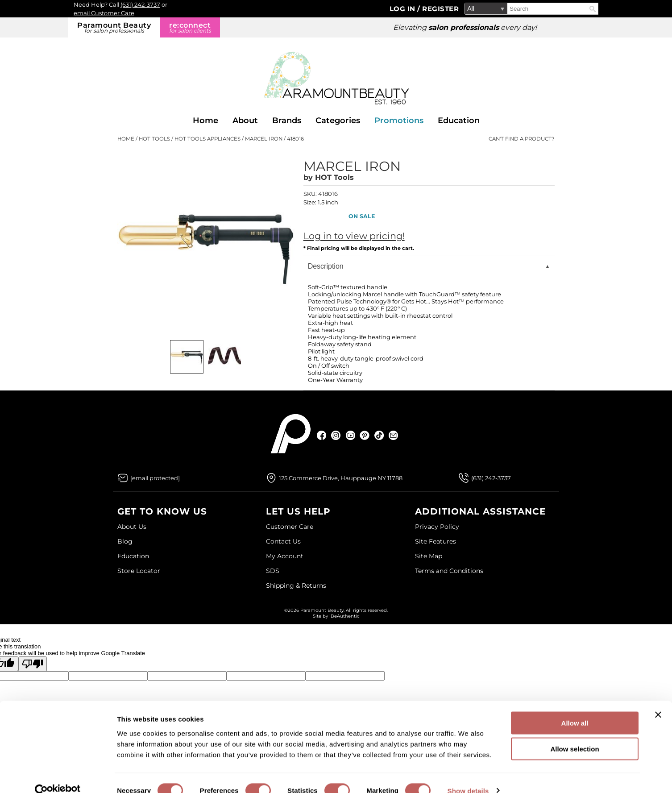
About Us (132, 527)
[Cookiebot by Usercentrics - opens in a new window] (58, 776)
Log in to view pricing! (354, 236)
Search (593, 9)
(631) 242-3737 (140, 4)
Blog (125, 541)
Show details (468, 775)
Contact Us (283, 541)
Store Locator (139, 571)
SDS (273, 571)
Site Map (429, 556)
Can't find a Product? (522, 139)
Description (326, 266)
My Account (285, 556)
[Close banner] (658, 699)
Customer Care (290, 527)
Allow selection (575, 734)
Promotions (399, 120)
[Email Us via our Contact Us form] (155, 478)
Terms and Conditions (449, 571)
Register (440, 9)
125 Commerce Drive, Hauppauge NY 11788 (341, 478)
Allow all (575, 708)
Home (205, 120)
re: (190, 27)
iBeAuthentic (344, 616)
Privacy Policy (437, 527)
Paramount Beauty (114, 27)
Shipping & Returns (296, 585)
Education (459, 120)
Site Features (436, 541)
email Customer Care (104, 13)
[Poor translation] (33, 664)
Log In (404, 9)
